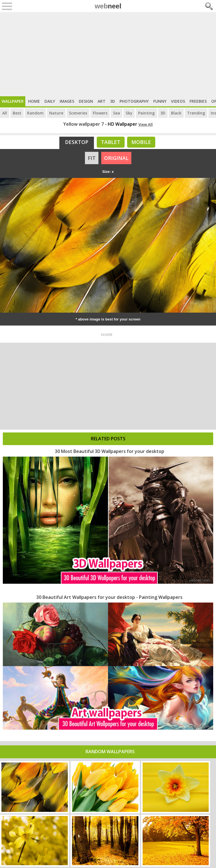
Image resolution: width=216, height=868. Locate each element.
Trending (196, 113)
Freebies (198, 101)
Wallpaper (13, 101)
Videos (178, 101)
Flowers (100, 113)
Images (67, 101)
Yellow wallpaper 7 (84, 124)
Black (176, 113)
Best (17, 113)
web (108, 6)
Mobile (141, 142)
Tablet (111, 142)
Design (86, 101)
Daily (50, 101)
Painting (146, 113)
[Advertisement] (108, 54)
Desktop (77, 142)
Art (102, 101)
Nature (56, 113)
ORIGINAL (116, 158)
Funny (160, 101)
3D (112, 101)
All (5, 113)
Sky (129, 113)
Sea (117, 113)
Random (35, 113)
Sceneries (78, 113)
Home (34, 101)
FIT (92, 158)
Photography (134, 101)
